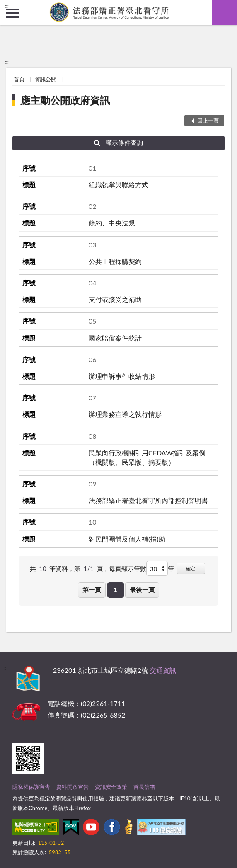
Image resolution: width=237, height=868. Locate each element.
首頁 (19, 79)
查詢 (225, 12)
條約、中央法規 (112, 223)
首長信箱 (144, 787)
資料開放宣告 (73, 787)
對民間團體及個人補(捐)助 (127, 539)
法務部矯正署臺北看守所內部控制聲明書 (148, 500)
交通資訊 (163, 670)
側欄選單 (12, 13)
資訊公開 (46, 79)
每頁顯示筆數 (128, 568)
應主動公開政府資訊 (65, 100)
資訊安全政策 (111, 787)
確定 (191, 568)
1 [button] (115, 590)
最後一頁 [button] (142, 590)
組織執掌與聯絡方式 (118, 185)
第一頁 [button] (92, 590)
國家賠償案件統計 (115, 338)
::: (7, 6)
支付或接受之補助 (115, 299)
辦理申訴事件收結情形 (122, 376)
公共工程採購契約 (115, 261)
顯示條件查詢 (119, 143)
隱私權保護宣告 (31, 787)
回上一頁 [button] (208, 121)
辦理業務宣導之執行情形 (125, 414)
